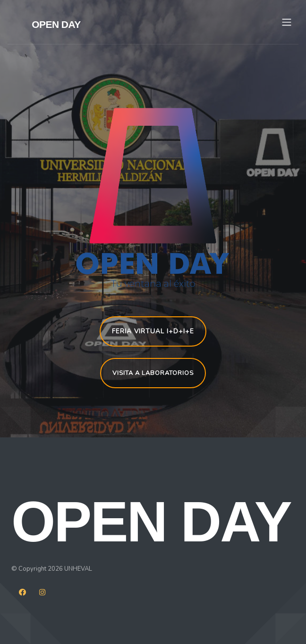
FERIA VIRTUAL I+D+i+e (153, 331)
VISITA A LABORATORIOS (153, 373)
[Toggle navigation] (287, 22)
